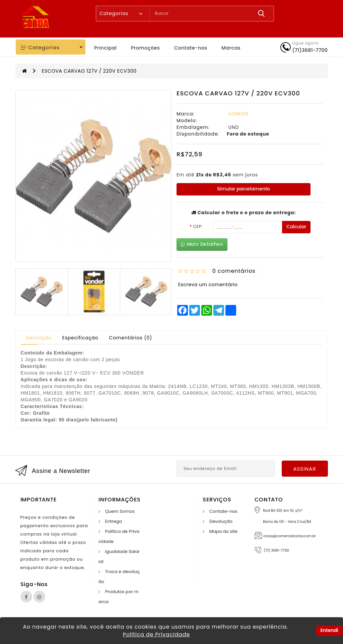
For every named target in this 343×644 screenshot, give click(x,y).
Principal (105, 48)
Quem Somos (120, 511)
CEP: (198, 226)
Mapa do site (223, 531)
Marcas (231, 48)
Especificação (80, 338)
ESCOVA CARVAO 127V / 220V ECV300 (89, 71)
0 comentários (234, 271)
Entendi (329, 630)
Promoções (145, 48)
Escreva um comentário (208, 285)
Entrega (114, 521)
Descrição (39, 338)
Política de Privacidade (156, 634)
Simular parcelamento (244, 189)
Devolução (221, 521)
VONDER (238, 114)
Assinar (304, 469)
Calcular (296, 227)
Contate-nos (191, 48)
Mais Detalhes (202, 244)
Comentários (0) (131, 338)
